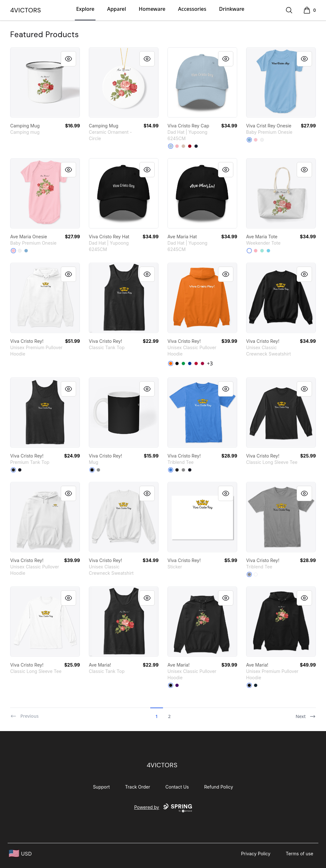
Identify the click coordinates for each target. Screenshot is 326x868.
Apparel (116, 9)
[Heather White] (256, 574)
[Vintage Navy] (190, 470)
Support (101, 787)
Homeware (152, 9)
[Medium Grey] (98, 470)
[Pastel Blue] (268, 251)
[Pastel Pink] (256, 251)
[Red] (196, 363)
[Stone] (183, 146)
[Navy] (196, 146)
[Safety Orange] (171, 363)
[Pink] (177, 146)
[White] (262, 140)
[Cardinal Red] (202, 363)
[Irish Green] (183, 363)
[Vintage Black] (177, 470)
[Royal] (190, 363)
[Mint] (262, 251)
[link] (45, 82)
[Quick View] (68, 59)
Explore (85, 9)
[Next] (306, 714)
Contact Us (177, 787)
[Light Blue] (171, 146)
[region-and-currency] (20, 854)
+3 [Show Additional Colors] (210, 363)
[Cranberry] (190, 146)
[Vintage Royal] (171, 470)
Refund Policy (219, 787)
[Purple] (177, 685)
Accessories (192, 9)
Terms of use (299, 854)
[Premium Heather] (183, 470)
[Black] (177, 363)
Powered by (163, 808)
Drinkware (232, 9)
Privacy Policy (256, 854)
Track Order (138, 787)
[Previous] (24, 714)
